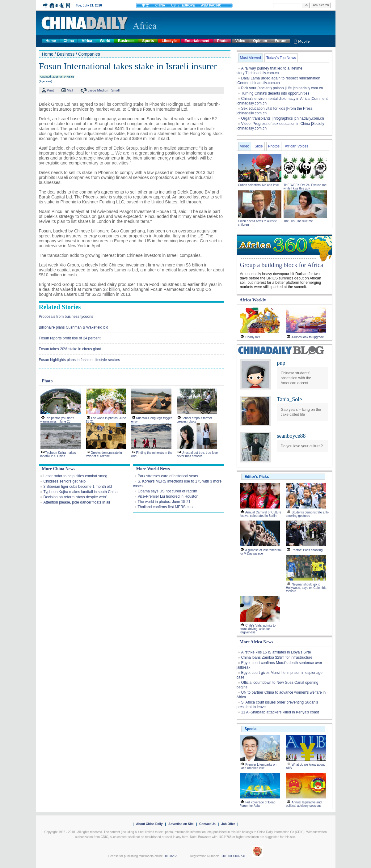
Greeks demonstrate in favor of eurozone (104, 454)
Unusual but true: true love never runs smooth (197, 454)
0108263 (171, 856)
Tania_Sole (290, 399)
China (69, 41)
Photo (222, 41)
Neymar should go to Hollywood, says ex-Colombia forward (306, 588)
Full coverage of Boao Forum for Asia (258, 804)
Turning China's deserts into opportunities (275, 93)
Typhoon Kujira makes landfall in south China (81, 492)
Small (116, 90)
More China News (59, 469)
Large (92, 90)
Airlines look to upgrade (308, 337)
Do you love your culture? (302, 446)
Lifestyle (169, 41)
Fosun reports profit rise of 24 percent (70, 338)
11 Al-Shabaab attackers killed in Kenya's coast (280, 712)
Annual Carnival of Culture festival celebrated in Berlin (261, 514)
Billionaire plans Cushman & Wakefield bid (74, 327)
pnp (281, 363)
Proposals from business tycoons (66, 317)
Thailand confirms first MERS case (166, 507)
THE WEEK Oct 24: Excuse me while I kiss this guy (305, 187)
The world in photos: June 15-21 (164, 502)
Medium (103, 90)
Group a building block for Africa (282, 265)
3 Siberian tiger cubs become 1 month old (78, 487)
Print (51, 90)
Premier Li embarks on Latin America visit (258, 766)
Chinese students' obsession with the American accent (296, 378)
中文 (145, 6)
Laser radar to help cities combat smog (76, 476)
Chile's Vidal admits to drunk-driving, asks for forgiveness (258, 629)
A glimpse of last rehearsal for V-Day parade (261, 552)
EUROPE (188, 5)
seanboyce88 (291, 436)
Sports (148, 41)
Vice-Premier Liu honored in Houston (168, 496)
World (105, 41)
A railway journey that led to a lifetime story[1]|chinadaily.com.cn (270, 71)
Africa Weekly (253, 300)
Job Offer (228, 824)
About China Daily (149, 824)
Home (51, 41)
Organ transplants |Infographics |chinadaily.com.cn (283, 118)
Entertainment (197, 41)
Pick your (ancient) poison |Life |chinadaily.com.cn (282, 88)
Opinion (260, 41)
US (173, 5)
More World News (153, 469)
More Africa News (257, 642)
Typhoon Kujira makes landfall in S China (58, 454)
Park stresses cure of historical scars (168, 476)
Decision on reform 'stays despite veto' (75, 497)
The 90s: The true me (298, 221)
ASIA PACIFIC (211, 5)
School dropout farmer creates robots (194, 420)
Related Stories (60, 307)
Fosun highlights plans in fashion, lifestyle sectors (80, 360)
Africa (87, 41)
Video (240, 41)
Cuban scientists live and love (259, 185)
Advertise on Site (181, 824)
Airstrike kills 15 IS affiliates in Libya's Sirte (276, 652)
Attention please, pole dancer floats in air (77, 502)
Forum (281, 41)
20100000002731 (234, 856)
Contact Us (207, 824)
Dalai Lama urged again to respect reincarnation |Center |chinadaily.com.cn (278, 81)
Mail (70, 90)
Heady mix (253, 337)
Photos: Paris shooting (307, 550)
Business (126, 41)
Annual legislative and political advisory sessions (304, 804)
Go (305, 5)
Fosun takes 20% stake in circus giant (70, 349)
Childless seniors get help (65, 481)
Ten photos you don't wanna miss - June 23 (57, 420)
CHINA (160, 5)
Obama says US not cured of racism (168, 491)
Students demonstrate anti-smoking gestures (308, 514)
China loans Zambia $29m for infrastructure (277, 657)
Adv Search (321, 5)
